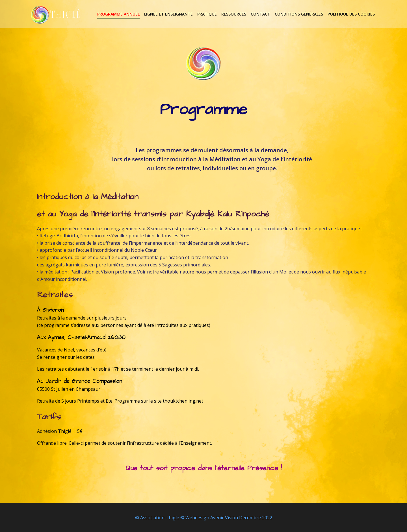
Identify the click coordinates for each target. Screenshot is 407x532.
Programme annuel (119, 14)
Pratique (208, 14)
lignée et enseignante (169, 14)
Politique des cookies (352, 14)
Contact (261, 14)
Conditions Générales (299, 14)
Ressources (234, 14)
